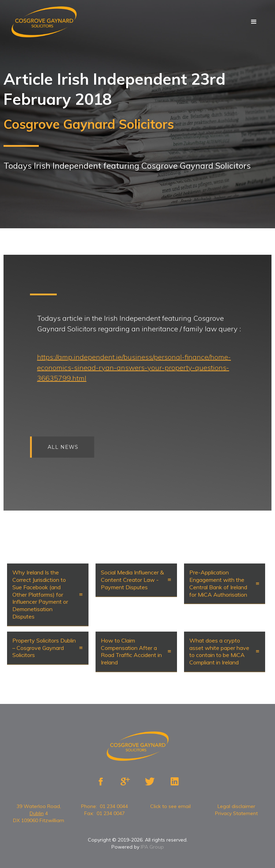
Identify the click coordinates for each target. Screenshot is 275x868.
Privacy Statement (236, 813)
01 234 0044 (114, 806)
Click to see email (170, 806)
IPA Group (152, 847)
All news (75, 447)
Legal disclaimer (236, 806)
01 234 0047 (111, 813)
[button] (254, 22)
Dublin (37, 813)
